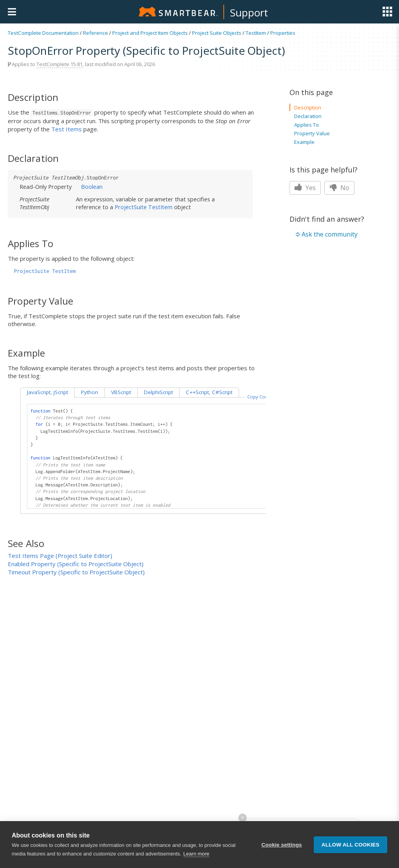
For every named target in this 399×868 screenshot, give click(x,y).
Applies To (306, 125)
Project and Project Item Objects (150, 33)
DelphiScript (158, 392)
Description (308, 108)
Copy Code (259, 397)
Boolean (92, 187)
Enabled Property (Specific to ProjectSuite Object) (76, 564)
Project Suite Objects (217, 33)
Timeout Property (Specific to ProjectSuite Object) (76, 572)
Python (90, 392)
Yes (305, 188)
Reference (95, 33)
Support (249, 13)
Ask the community (330, 234)
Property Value (312, 133)
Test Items (66, 129)
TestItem (256, 33)
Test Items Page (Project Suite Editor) (60, 556)
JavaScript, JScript (48, 392)
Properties (283, 33)
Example (304, 142)
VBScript (121, 392)
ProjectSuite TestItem (144, 207)
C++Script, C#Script (209, 392)
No (339, 188)
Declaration (308, 116)
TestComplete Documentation (43, 33)
